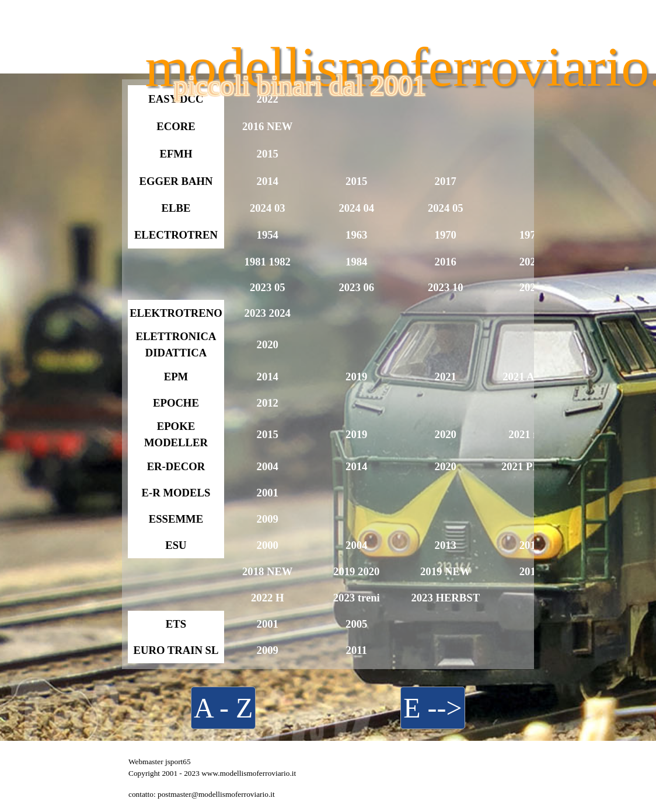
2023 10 (446, 287)
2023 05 (268, 287)
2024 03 (268, 208)
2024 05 (446, 208)
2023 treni (357, 598)
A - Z (223, 708)
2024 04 (356, 208)
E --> (432, 708)
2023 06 (356, 287)
